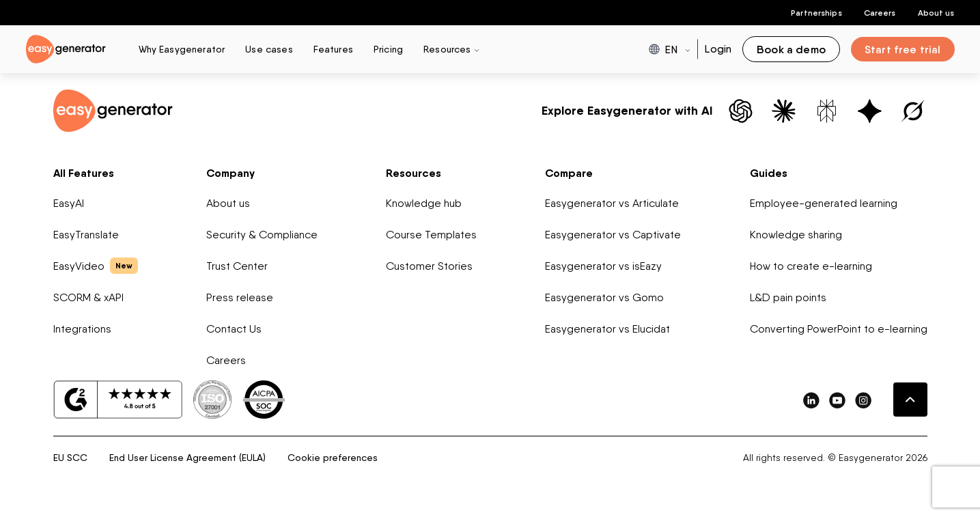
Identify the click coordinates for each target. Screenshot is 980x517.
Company (230, 173)
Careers (880, 13)
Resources (414, 173)
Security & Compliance (262, 235)
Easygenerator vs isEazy (603, 266)
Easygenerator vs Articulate (612, 203)
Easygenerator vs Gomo (604, 297)
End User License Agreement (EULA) (187, 458)
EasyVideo (96, 266)
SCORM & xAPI (88, 297)
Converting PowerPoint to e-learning (839, 329)
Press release (240, 297)
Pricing (388, 49)
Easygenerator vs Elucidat (607, 329)
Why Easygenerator (182, 49)
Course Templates (431, 235)
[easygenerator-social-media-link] (811, 400)
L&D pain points (788, 297)
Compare (569, 173)
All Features (84, 173)
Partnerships (816, 13)
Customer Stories (429, 266)
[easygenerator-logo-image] (66, 48)
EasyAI (69, 203)
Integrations (82, 329)
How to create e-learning (811, 266)
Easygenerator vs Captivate (613, 235)
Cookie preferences (333, 458)
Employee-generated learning (824, 203)
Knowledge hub (424, 203)
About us (936, 13)
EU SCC (70, 458)
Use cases (269, 49)
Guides (769, 173)
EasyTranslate (86, 235)
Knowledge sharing (796, 235)
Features (333, 49)
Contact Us (234, 329)
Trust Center (237, 266)
